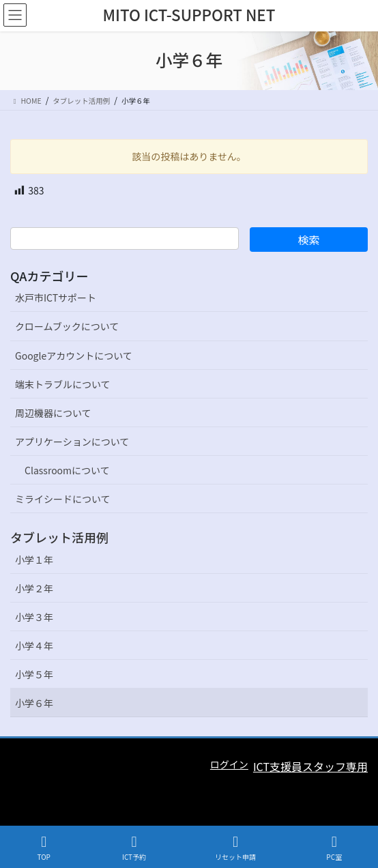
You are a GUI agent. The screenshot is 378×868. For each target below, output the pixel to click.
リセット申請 (235, 848)
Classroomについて (67, 470)
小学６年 (34, 703)
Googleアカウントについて (74, 356)
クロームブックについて (67, 326)
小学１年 (34, 560)
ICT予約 (134, 848)
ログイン (229, 764)
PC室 (334, 848)
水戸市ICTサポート (56, 298)
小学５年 (34, 674)
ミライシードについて (63, 499)
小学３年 (34, 617)
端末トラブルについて (63, 384)
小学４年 (34, 646)
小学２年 (34, 588)
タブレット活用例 (59, 537)
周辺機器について (53, 413)
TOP (44, 848)
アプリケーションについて (72, 442)
